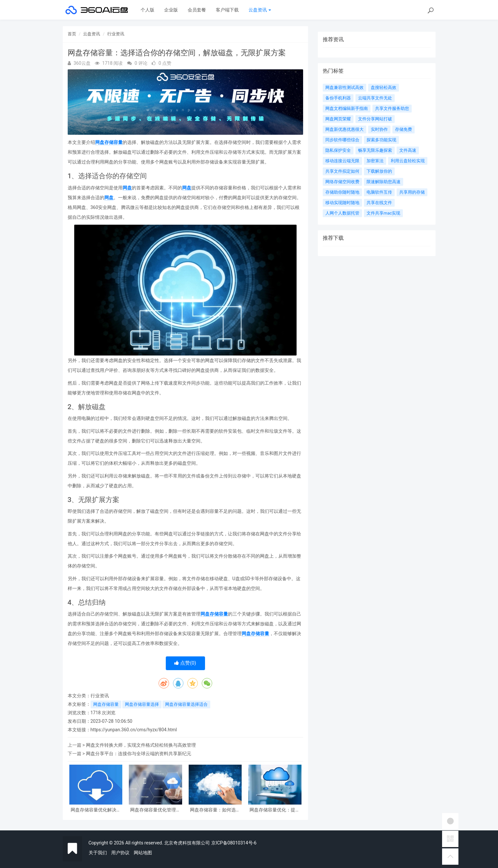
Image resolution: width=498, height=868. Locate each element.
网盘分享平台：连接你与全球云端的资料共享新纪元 (139, 754)
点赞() (185, 663)
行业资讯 (116, 34)
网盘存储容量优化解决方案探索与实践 (96, 810)
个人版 (147, 10)
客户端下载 (227, 10)
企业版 (171, 10)
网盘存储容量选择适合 (186, 704)
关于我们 (98, 853)
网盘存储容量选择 (142, 704)
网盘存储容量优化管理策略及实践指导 (155, 810)
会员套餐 (197, 10)
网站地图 (143, 853)
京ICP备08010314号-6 (234, 843)
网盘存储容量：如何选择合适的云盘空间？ (215, 810)
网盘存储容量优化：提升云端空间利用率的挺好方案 (275, 810)
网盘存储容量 (109, 142)
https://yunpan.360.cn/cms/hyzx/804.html (134, 730)
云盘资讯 (260, 10)
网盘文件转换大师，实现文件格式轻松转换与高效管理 (141, 745)
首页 (72, 34)
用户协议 (120, 853)
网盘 (127, 188)
